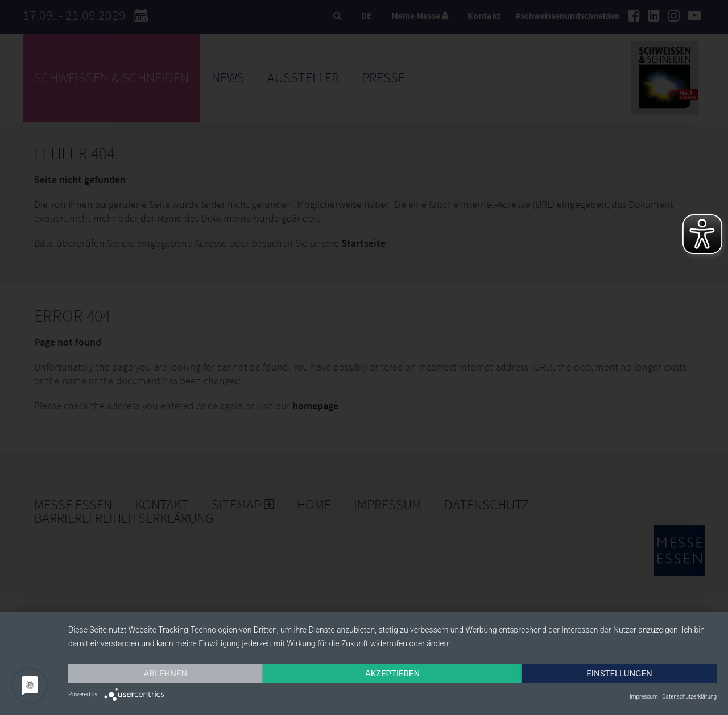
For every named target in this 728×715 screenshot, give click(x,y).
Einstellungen (619, 674)
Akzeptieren (392, 674)
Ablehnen (166, 674)
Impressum (644, 697)
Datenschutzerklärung (689, 697)
